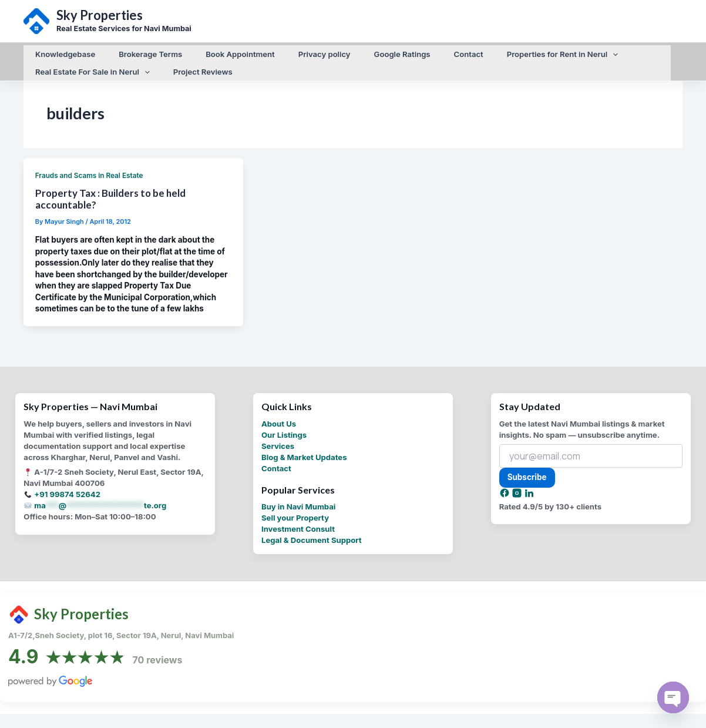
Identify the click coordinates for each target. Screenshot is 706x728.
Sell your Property (295, 515)
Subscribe (527, 475)
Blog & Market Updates (304, 455)
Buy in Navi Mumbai (298, 504)
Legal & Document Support (312, 538)
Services (278, 444)
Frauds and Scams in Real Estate (89, 175)
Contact (276, 466)
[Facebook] (505, 493)
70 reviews (158, 657)
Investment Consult (298, 526)
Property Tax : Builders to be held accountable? (110, 198)
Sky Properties (100, 15)
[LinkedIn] (529, 493)
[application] (560, 52)
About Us (279, 421)
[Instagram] (518, 493)
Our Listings (284, 432)
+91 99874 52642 (67, 492)
